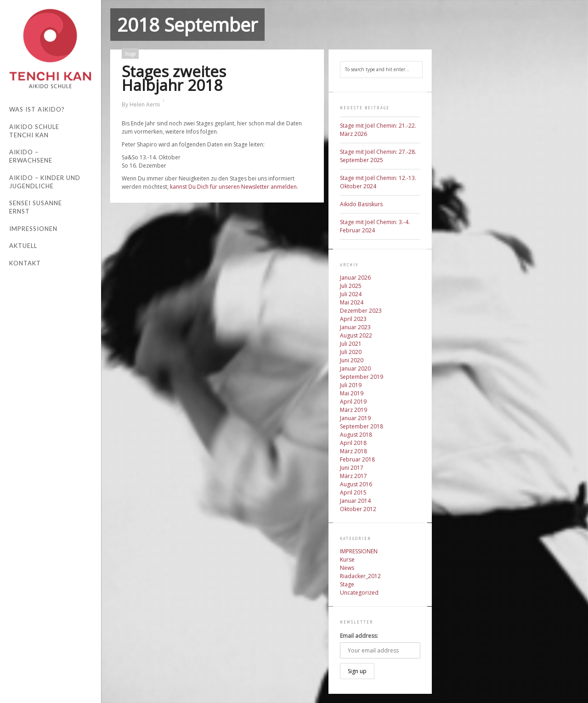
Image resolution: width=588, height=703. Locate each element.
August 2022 (356, 335)
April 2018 (353, 443)
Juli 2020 (351, 352)
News (347, 568)
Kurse (347, 560)
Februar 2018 (357, 459)
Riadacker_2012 (360, 576)
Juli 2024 (351, 294)
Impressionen (33, 229)
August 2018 (356, 435)
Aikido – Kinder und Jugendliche (45, 182)
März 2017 (353, 476)
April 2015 (353, 492)
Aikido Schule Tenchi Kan (34, 131)
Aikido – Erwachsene (31, 156)
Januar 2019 (355, 418)
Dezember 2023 (361, 311)
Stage (130, 54)
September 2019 (362, 377)
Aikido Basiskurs (361, 204)
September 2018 (362, 426)
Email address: (359, 636)
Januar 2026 (355, 278)
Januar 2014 (355, 501)
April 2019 (353, 402)
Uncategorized (359, 593)
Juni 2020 (352, 360)
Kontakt (25, 263)
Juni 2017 (352, 468)
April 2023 (353, 319)
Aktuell (23, 246)
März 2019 (353, 410)
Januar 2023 (355, 327)
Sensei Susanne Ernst (36, 207)
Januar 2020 (355, 368)
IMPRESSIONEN (359, 551)
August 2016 (356, 484)
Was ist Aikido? (37, 109)
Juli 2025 (351, 286)
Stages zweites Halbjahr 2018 (174, 78)
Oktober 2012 (358, 509)
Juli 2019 (351, 385)
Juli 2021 (351, 344)
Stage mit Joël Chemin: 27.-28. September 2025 (378, 156)
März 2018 (353, 451)
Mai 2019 (352, 393)
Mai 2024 (352, 302)
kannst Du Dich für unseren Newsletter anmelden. (234, 187)
